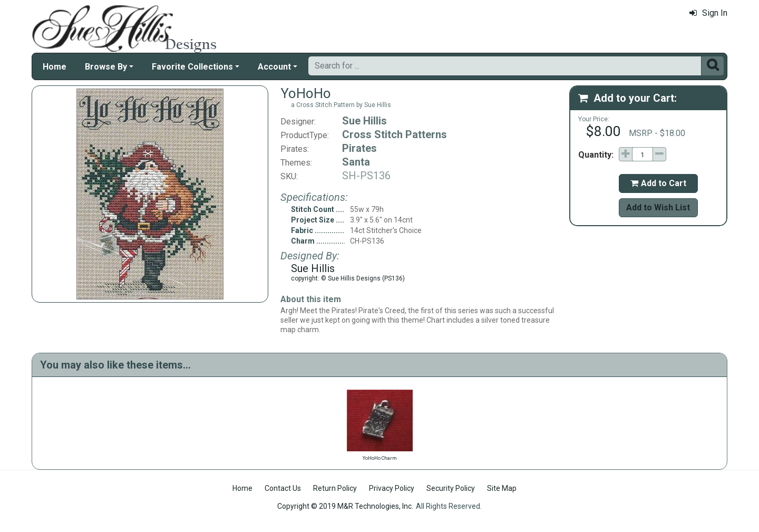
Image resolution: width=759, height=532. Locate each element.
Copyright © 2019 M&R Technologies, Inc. (345, 506)
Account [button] (274, 67)
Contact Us (283, 488)
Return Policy (335, 488)
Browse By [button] (106, 67)
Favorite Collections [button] (192, 67)
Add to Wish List (658, 207)
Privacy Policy (392, 488)
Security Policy (451, 488)
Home (55, 67)
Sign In (708, 13)
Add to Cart (658, 183)
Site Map (502, 488)
